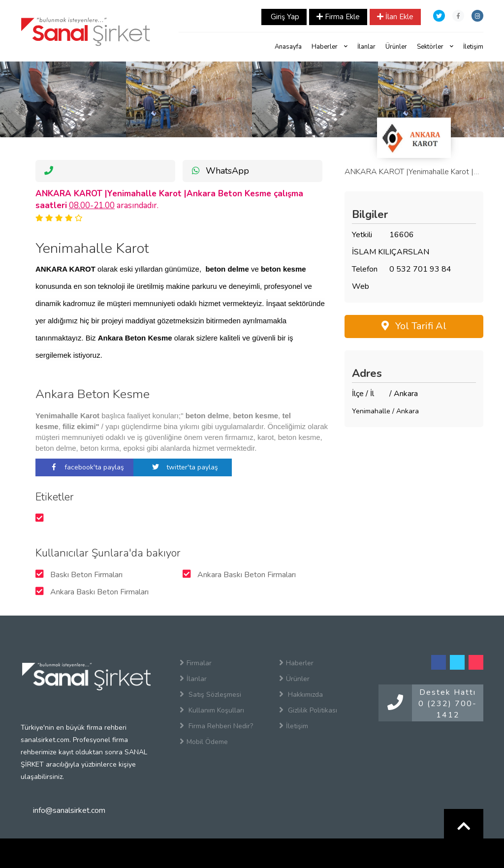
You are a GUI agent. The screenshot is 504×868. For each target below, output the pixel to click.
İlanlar (366, 47)
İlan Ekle (395, 17)
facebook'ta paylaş (85, 467)
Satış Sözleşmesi (210, 694)
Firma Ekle (338, 17)
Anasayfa (288, 47)
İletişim (473, 47)
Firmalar (196, 663)
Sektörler (435, 47)
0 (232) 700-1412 (448, 709)
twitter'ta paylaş (183, 467)
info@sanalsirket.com (69, 810)
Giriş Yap (284, 17)
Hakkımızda (301, 694)
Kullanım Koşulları (212, 710)
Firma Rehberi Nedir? (216, 726)
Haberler (330, 47)
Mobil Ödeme (204, 742)
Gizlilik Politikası (308, 710)
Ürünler (396, 47)
